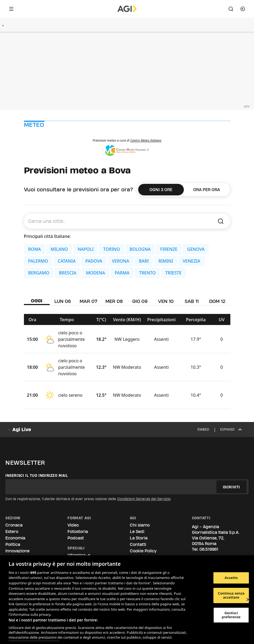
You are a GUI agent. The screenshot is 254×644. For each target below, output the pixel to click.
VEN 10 (166, 301)
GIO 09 (140, 301)
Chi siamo (140, 525)
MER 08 (114, 301)
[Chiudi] (248, 600)
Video (73, 525)
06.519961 (209, 549)
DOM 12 (217, 301)
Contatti (138, 544)
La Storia (139, 538)
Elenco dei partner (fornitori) (34, 639)
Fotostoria (78, 532)
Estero (12, 532)
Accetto (231, 578)
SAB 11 (192, 301)
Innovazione (17, 551)
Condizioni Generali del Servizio (144, 499)
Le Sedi (137, 532)
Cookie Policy (143, 551)
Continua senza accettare (231, 595)
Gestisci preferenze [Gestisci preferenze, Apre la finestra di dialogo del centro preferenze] (231, 615)
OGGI (37, 301)
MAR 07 (88, 301)
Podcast (76, 538)
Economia (15, 538)
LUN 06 (63, 301)
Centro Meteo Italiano (146, 140)
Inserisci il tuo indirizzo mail (37, 475)
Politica (13, 544)
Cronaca (14, 525)
